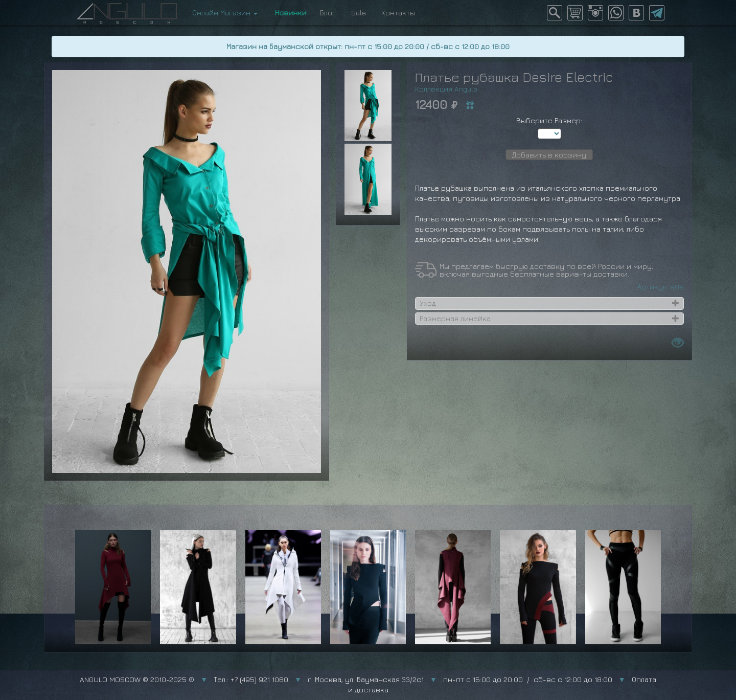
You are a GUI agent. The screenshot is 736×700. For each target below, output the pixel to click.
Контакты (398, 13)
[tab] (549, 303)
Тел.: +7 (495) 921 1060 (251, 679)
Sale (359, 13)
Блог (328, 13)
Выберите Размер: (549, 120)
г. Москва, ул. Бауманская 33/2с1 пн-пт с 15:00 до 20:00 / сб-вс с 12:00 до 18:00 (460, 679)
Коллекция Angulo (446, 89)
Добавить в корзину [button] (549, 155)
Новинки (289, 13)
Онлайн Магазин (225, 13)
